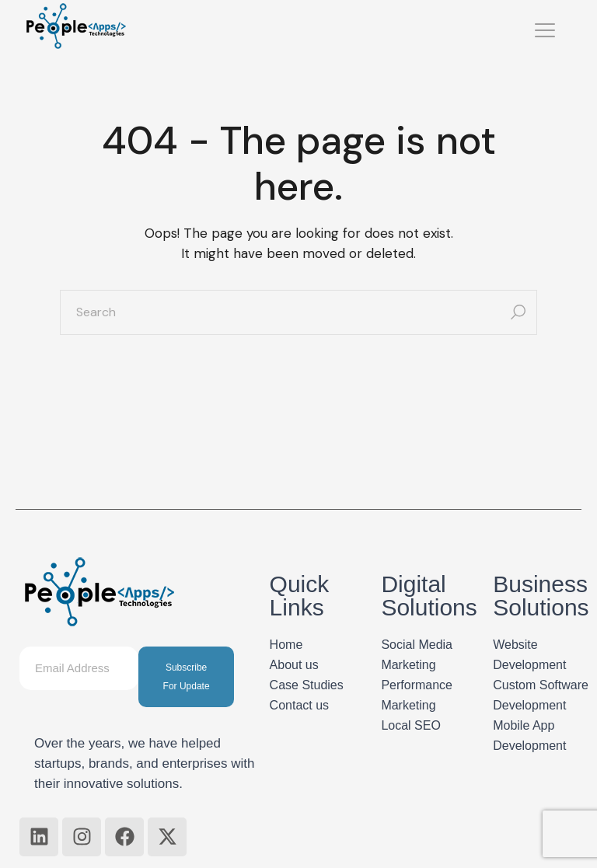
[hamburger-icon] (545, 32)
